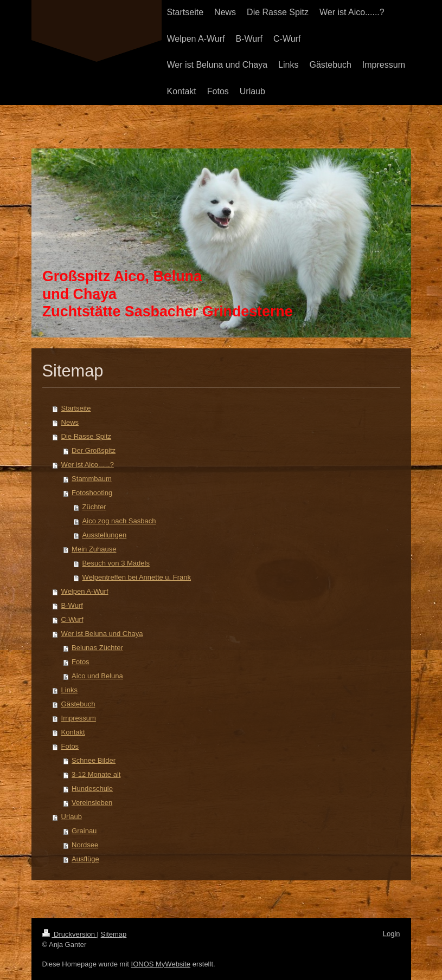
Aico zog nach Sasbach (119, 521)
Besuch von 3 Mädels (116, 563)
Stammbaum (92, 479)
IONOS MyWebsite (161, 964)
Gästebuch (78, 704)
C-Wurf (72, 619)
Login (392, 934)
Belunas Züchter (97, 648)
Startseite (76, 408)
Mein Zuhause (94, 549)
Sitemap (114, 934)
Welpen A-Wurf (85, 591)
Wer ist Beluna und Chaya (102, 634)
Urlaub (72, 817)
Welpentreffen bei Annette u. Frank (137, 577)
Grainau (84, 831)
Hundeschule (92, 788)
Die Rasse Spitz (86, 436)
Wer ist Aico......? (88, 465)
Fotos (81, 662)
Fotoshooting (92, 493)
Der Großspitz (94, 450)
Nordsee (85, 845)
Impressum (79, 718)
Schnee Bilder (94, 760)
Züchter (94, 507)
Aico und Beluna (97, 676)
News (70, 422)
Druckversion (70, 934)
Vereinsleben (92, 803)
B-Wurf (72, 605)
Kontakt (73, 732)
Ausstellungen (105, 535)
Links (69, 690)
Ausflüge (85, 859)
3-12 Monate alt (96, 774)
